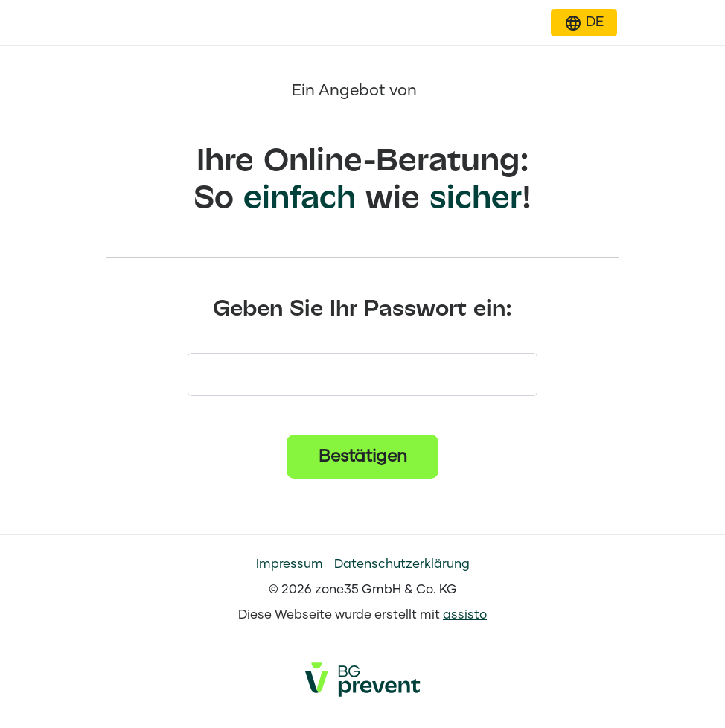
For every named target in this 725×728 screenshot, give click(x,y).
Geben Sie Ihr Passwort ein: (362, 309)
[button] (584, 23)
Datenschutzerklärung (402, 565)
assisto (465, 615)
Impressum (290, 565)
